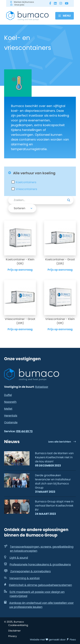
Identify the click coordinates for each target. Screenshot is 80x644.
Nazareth (10, 402)
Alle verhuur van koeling (32, 173)
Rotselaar (42, 387)
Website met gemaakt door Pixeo (53, 640)
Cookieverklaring (18, 625)
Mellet (8, 409)
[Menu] (65, 16)
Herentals (11, 416)
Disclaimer (14, 631)
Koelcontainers (26, 182)
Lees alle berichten (62, 442)
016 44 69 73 (24, 431)
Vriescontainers (26, 189)
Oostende (11, 422)
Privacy (13, 636)
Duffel (8, 395)
